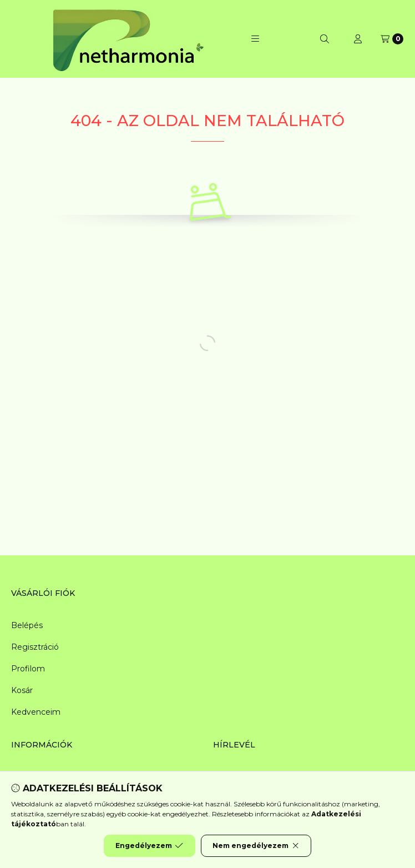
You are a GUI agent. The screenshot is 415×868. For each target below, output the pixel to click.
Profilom (28, 669)
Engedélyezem (149, 846)
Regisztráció (35, 647)
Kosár (22, 690)
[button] (255, 39)
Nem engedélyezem (256, 846)
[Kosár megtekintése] (392, 39)
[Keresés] (325, 39)
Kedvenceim (36, 712)
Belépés (27, 625)
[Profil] (358, 39)
